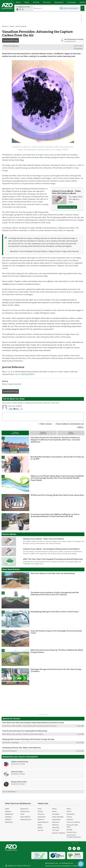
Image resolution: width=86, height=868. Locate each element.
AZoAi (22, 814)
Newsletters (71, 814)
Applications (56, 819)
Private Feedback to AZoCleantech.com (70, 424)
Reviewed (78, 48)
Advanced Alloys (17, 772)
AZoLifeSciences (26, 819)
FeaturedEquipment (43, 433)
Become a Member (59, 833)
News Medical (25, 817)
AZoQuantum (25, 811)
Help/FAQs (56, 828)
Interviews (56, 814)
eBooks (40, 828)
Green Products (21, 26)
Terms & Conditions (73, 822)
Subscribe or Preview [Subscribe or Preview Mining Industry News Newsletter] (18, 784)
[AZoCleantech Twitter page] (23, 10)
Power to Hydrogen (12, 743)
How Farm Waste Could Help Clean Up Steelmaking (53, 573)
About (69, 809)
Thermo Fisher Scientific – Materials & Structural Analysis (25, 734)
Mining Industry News (19, 782)
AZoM (7, 809)
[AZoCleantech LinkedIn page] (17, 10)
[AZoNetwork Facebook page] (20, 10)
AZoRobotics (9, 814)
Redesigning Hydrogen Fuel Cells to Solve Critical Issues (55, 612)
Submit (80, 427)
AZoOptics (8, 817)
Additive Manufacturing (20, 762)
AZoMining (9, 822)
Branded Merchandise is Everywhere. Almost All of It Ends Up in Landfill (57, 458)
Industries (56, 822)
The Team (56, 830)
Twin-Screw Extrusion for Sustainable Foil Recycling (25, 731)
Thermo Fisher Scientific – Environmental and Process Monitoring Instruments (31, 726)
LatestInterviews (71, 433)
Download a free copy (67, 207)
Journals (41, 830)
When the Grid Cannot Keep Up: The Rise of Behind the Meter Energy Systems (57, 651)
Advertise (70, 819)
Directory (41, 814)
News (12, 26)
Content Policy (72, 832)
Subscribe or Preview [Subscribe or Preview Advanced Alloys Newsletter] (18, 774)
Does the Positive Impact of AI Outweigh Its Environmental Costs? (56, 632)
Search (69, 811)
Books (40, 825)
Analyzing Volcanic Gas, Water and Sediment (21, 748)
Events (54, 811)
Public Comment (46, 424)
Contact (69, 817)
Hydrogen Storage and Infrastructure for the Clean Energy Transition (56, 670)
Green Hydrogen (58, 817)
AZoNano (8, 811)
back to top (76, 843)
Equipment (42, 817)
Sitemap (69, 830)
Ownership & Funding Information (74, 836)
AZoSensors (24, 809)
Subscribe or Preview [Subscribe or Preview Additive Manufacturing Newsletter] (18, 764)
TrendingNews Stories (15, 433)
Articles (40, 811)
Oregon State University (47, 155)
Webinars (41, 819)
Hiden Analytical (11, 751)
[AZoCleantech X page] (79, 848)
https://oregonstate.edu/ (12, 384)
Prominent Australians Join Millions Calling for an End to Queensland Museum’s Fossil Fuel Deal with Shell (55, 515)
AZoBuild (8, 819)
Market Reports (43, 822)
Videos (54, 809)
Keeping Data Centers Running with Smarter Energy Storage (28, 739)
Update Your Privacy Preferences (18, 865)
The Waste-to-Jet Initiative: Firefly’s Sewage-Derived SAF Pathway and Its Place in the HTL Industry (55, 593)
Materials (55, 825)
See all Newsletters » (10, 792)
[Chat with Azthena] (81, 864)
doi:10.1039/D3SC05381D (25, 374)
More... (82, 2)
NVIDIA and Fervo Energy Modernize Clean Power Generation (57, 495)
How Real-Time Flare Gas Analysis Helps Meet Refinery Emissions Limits (33, 723)
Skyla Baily (15, 46)
